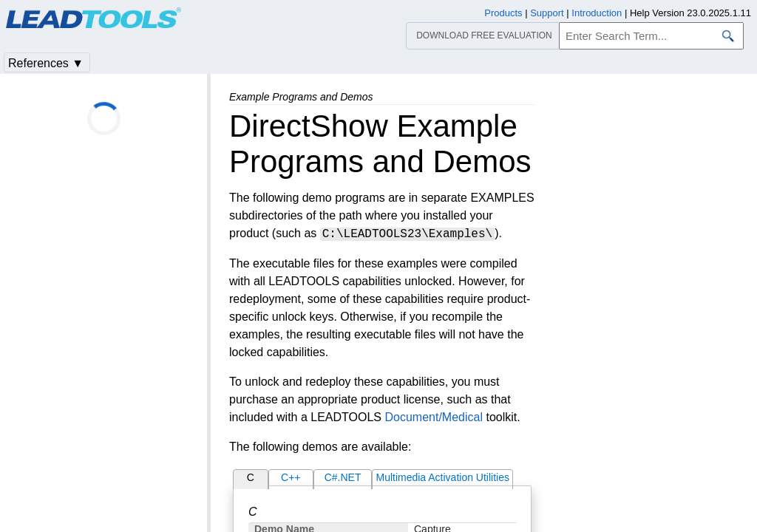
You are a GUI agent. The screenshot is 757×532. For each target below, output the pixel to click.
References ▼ (46, 63)
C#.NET (343, 477)
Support (547, 13)
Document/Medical (434, 417)
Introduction (597, 13)
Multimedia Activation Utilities (442, 477)
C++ (291, 477)
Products (503, 13)
